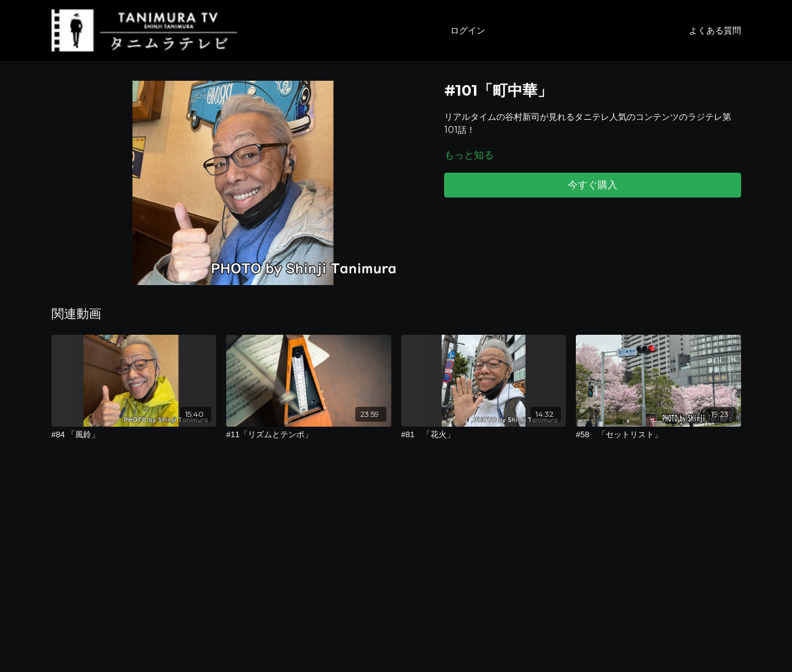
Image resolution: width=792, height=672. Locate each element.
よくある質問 (715, 30)
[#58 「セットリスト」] (658, 435)
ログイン (468, 30)
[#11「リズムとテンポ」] (309, 435)
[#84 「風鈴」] (134, 435)
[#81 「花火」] (484, 435)
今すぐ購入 (593, 185)
